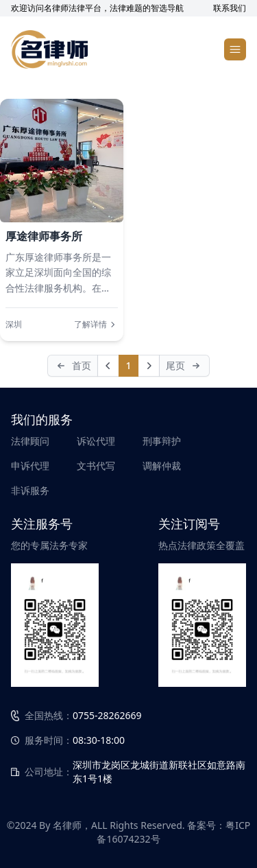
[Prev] (108, 366)
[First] (73, 366)
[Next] (149, 366)
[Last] (184, 366)
